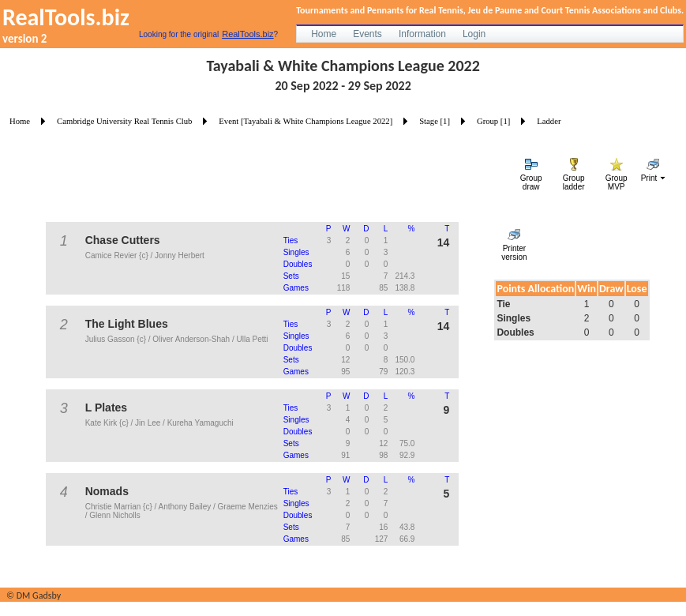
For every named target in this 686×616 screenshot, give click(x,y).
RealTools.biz (247, 34)
